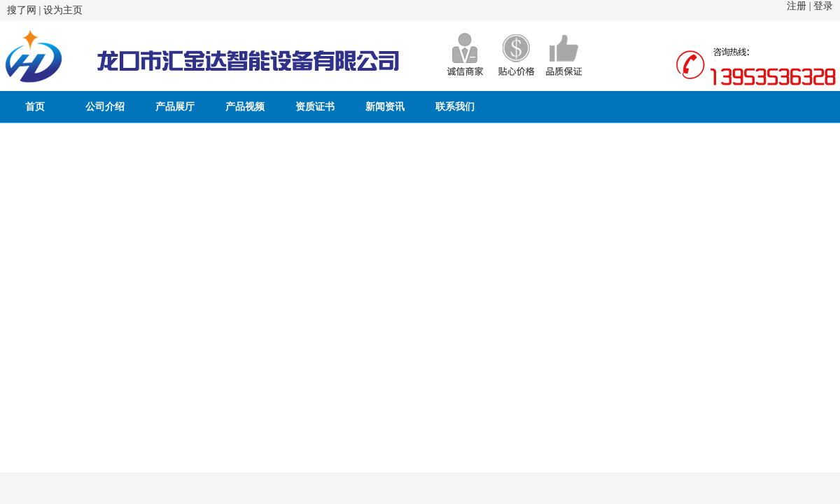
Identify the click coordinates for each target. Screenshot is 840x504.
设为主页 (63, 10)
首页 (35, 107)
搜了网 (22, 10)
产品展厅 (175, 107)
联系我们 (455, 107)
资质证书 (315, 107)
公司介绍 (105, 107)
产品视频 (245, 107)
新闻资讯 (385, 107)
